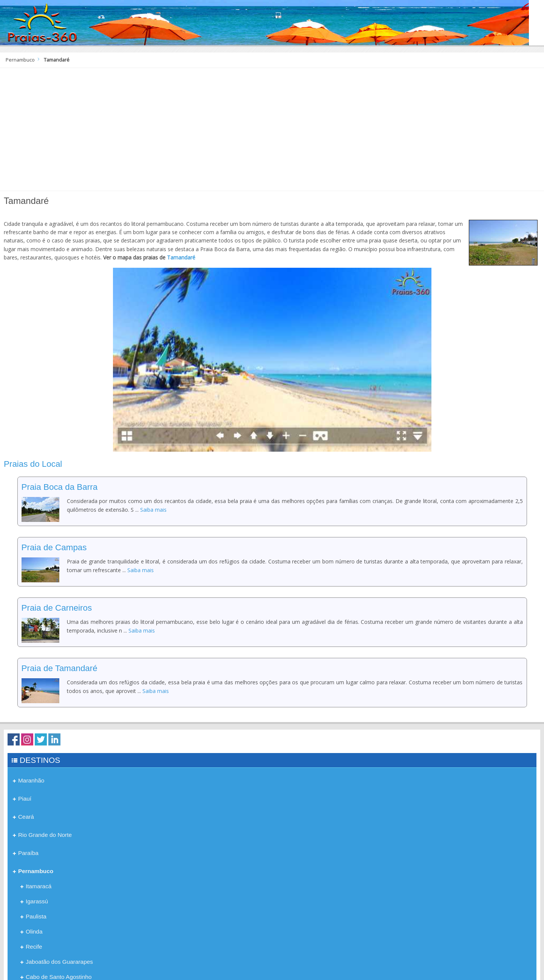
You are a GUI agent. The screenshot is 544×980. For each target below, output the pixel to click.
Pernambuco (20, 60)
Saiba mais (153, 510)
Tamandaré (181, 257)
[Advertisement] (272, 132)
